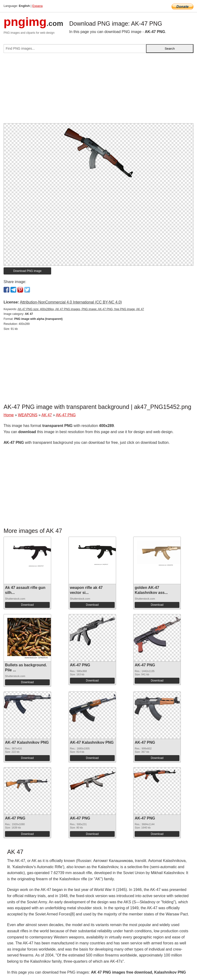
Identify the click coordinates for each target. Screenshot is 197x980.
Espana (37, 6)
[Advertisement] (98, 90)
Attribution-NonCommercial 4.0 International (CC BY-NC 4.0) (71, 302)
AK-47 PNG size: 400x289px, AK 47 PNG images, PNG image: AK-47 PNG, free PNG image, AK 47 (81, 309)
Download (27, 605)
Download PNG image (27, 271)
